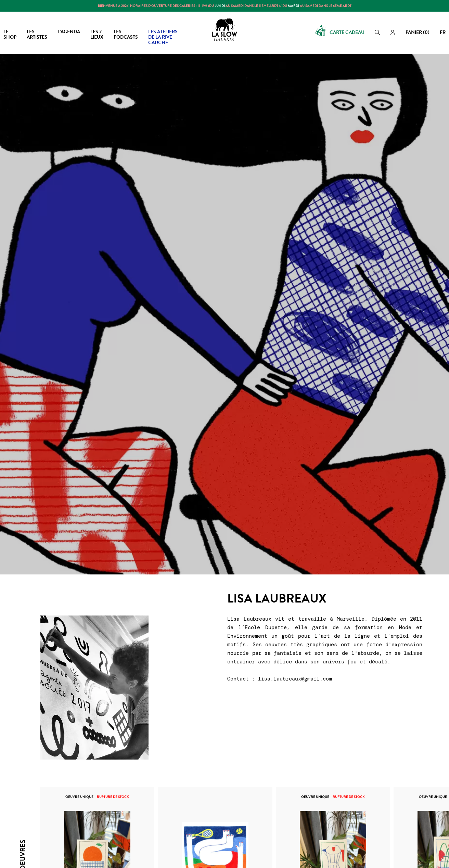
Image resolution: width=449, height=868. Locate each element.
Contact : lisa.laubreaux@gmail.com (280, 679)
